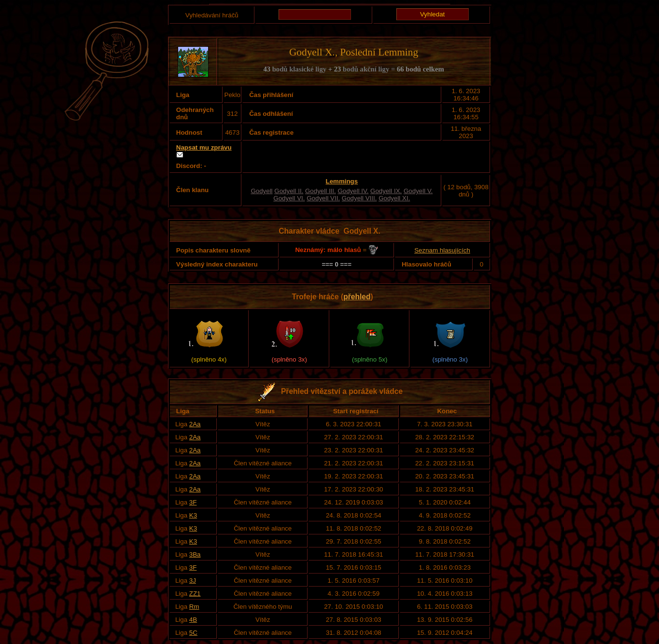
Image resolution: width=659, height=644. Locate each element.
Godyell (261, 191)
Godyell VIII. (359, 198)
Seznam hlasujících (442, 250)
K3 (193, 515)
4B (193, 620)
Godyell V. (418, 191)
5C (193, 633)
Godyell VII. (323, 198)
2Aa (195, 424)
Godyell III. (321, 191)
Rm (194, 607)
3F (193, 502)
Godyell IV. (353, 191)
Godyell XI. (394, 198)
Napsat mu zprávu (204, 147)
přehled (357, 297)
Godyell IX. (386, 191)
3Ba (195, 554)
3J (193, 581)
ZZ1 (195, 594)
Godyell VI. (289, 198)
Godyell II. (289, 191)
